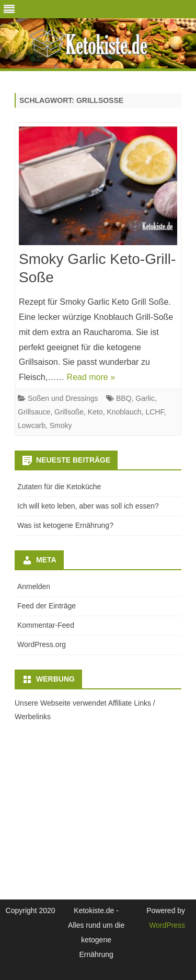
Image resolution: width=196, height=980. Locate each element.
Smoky (61, 425)
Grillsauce (34, 412)
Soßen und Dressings (63, 398)
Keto (95, 412)
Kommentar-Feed (46, 625)
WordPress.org (42, 644)
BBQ (124, 398)
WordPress (167, 925)
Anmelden (34, 586)
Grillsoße (69, 412)
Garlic (145, 398)
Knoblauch (124, 412)
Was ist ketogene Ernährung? (65, 525)
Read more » (91, 377)
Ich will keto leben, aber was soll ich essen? (88, 506)
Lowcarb (32, 425)
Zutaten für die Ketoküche (59, 487)
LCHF (154, 412)
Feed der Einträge (47, 606)
